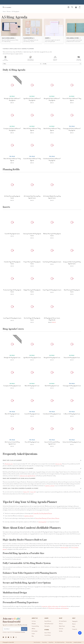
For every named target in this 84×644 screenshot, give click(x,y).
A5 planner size (9, 464)
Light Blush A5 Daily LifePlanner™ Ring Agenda (32, 100)
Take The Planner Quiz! (49, 624)
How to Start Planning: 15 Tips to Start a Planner (47, 519)
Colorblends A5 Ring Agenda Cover (52, 414)
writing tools (64, 607)
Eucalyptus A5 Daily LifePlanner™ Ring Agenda (12, 130)
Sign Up (24, 629)
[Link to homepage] (7, 7)
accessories (44, 607)
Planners (9, 11)
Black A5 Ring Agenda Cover (32, 386)
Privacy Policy (44, 643)
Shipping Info (75, 622)
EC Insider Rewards (63, 622)
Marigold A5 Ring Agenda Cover (52, 358)
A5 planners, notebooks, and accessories (58, 609)
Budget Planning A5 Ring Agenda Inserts (32, 291)
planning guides (42, 522)
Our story (34, 622)
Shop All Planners (48, 622)
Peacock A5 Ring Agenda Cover (72, 358)
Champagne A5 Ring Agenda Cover (72, 386)
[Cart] (76, 7)
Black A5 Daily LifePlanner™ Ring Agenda (32, 130)
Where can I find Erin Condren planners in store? (21, 489)
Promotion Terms (69, 643)
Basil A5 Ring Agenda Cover (52, 386)
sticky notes (55, 607)
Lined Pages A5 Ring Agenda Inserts (12, 318)
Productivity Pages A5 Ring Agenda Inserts (12, 291)
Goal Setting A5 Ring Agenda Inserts (52, 262)
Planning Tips (47, 627)
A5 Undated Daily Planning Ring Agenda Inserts (32, 197)
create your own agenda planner (27, 476)
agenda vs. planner (50, 486)
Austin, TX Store (48, 633)
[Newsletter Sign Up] (12, 629)
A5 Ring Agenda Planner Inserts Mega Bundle (52, 319)
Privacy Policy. (23, 633)
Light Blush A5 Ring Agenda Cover (32, 358)
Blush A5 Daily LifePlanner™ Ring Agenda (12, 160)
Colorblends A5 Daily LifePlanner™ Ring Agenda (52, 160)
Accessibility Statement (77, 643)
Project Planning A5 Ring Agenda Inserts (32, 263)
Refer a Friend (62, 627)
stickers (50, 607)
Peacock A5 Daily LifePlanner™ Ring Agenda (72, 100)
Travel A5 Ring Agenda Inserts (12, 234)
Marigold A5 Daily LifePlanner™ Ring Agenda (52, 100)
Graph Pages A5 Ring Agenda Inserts (52, 290)
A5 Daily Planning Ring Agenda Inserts (12, 197)
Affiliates (33, 629)
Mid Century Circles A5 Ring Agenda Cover (12, 443)
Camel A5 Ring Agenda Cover (32, 414)
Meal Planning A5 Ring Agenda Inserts (72, 291)
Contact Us (75, 629)
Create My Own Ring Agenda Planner (43, 514)
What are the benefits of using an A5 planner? (19, 479)
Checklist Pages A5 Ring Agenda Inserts (12, 263)
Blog (33, 636)
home (4, 11)
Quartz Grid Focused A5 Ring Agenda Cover (52, 443)
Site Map (61, 631)
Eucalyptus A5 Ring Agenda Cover (12, 386)
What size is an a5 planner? (12, 461)
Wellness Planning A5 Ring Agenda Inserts (52, 235)
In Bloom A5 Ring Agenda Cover (72, 414)
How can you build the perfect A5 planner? (18, 469)
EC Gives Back (35, 631)
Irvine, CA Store (48, 636)
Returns (74, 624)
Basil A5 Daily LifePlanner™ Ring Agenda (52, 130)
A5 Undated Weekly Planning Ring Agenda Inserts (52, 197)
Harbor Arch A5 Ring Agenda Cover (72, 442)
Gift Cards (61, 629)
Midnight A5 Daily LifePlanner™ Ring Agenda (12, 100)
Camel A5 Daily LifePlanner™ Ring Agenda (32, 160)
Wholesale (34, 624)
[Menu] (80, 7)
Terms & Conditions (18, 633)
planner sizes (59, 464)
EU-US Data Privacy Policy (59, 643)
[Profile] (68, 7)
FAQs (74, 627)
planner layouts (64, 548)
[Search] (72, 7)
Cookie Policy (50, 643)
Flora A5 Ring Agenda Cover (32, 442)
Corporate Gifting (35, 627)
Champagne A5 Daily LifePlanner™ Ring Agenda (72, 130)
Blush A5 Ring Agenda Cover (12, 414)
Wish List (61, 624)
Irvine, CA (33, 492)
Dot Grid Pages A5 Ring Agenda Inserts (32, 319)
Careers (33, 634)
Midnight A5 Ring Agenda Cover (12, 358)
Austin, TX (26, 492)
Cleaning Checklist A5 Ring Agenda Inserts (32, 235)
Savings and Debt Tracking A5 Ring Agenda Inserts (72, 263)
